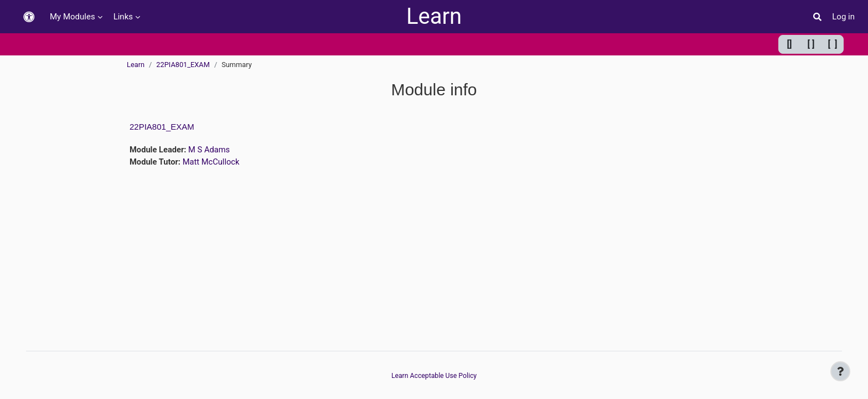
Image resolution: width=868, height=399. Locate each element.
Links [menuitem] (123, 17)
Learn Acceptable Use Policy (434, 375)
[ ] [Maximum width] (833, 44)
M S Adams (211, 150)
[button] (29, 17)
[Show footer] (840, 371)
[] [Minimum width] (790, 44)
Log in (843, 17)
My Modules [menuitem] (73, 17)
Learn (434, 16)
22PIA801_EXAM (183, 65)
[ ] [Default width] (811, 44)
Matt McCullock (213, 162)
